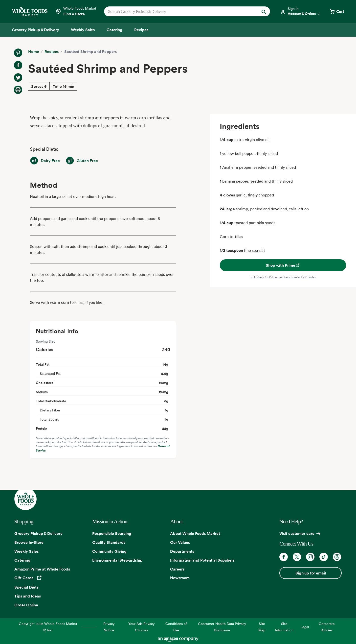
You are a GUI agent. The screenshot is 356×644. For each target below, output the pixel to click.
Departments (182, 551)
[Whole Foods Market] (30, 12)
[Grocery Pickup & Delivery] (35, 30)
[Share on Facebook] (18, 65)
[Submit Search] (264, 11)
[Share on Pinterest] (18, 53)
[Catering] (114, 30)
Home (33, 51)
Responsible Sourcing (112, 533)
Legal (305, 627)
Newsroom (180, 578)
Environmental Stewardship (117, 560)
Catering (22, 560)
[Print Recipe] (18, 90)
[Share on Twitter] (18, 77)
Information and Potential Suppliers (202, 560)
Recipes (52, 51)
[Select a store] (76, 11)
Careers (177, 569)
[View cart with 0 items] (337, 11)
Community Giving (109, 551)
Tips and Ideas (28, 596)
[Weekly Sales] (83, 30)
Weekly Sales (26, 551)
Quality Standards (109, 542)
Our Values (180, 542)
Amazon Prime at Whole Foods (42, 569)
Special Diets (26, 587)
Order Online (26, 605)
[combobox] (179, 11)
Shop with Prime (283, 265)
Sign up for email (311, 573)
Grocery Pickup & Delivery (38, 533)
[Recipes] (141, 30)
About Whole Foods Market (195, 533)
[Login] (301, 11)
